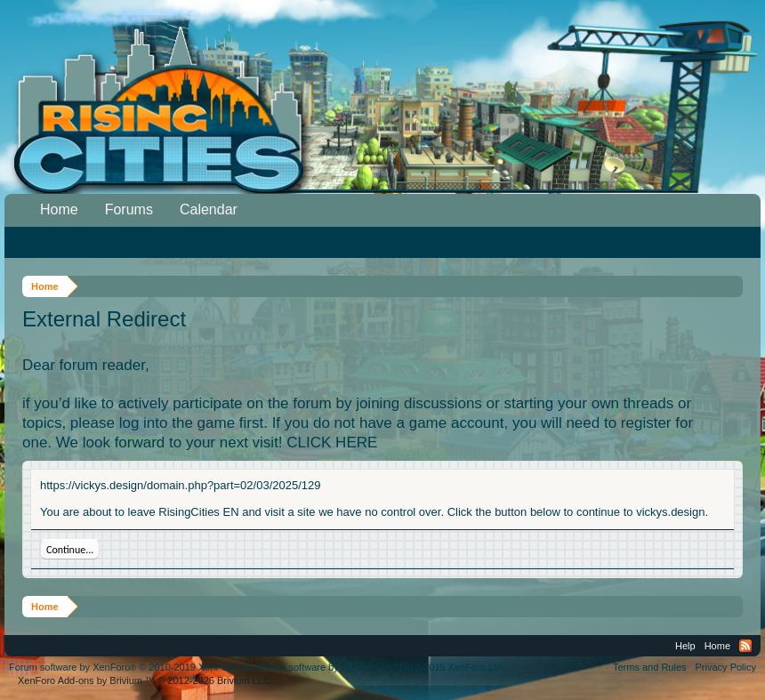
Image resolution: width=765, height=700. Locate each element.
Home (59, 209)
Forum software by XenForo (132, 667)
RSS (745, 646)
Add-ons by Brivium (145, 680)
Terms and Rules (650, 667)
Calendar (209, 209)
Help (685, 646)
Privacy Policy (726, 667)
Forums (129, 209)
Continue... (70, 550)
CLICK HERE (332, 443)
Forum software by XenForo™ (382, 667)
